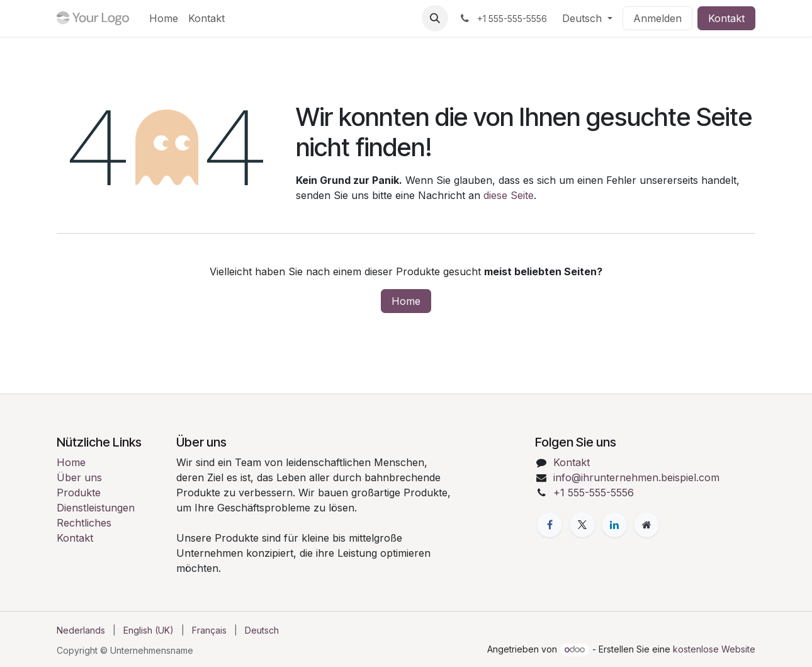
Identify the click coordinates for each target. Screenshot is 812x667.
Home (406, 301)
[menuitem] (164, 18)
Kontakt (726, 18)
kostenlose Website (714, 649)
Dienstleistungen (96, 508)
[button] (435, 18)
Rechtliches (84, 523)
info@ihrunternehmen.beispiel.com (636, 477)
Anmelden (657, 18)
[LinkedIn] (614, 525)
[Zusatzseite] (646, 525)
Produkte (79, 493)
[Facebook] (550, 525)
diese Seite (509, 195)
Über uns (79, 477)
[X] (582, 525)
